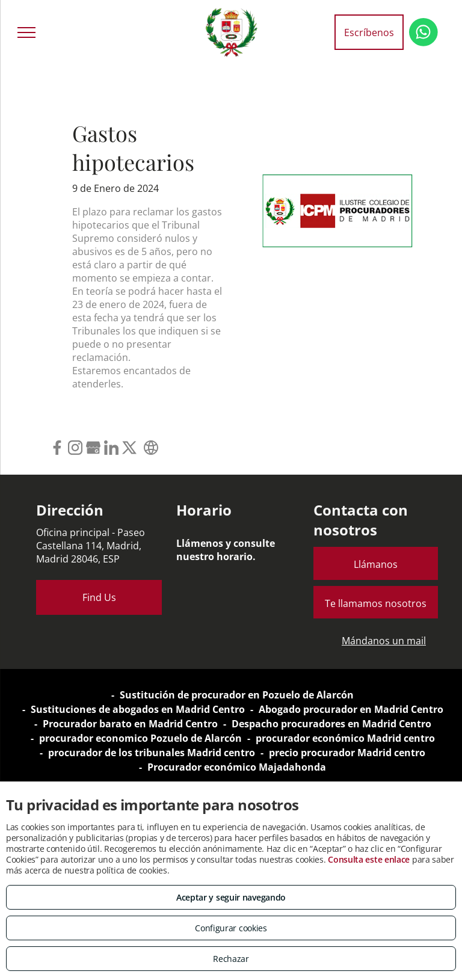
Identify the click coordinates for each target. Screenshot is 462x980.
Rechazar (231, 959)
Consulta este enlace (369, 859)
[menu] (26, 32)
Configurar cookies (231, 928)
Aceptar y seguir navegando (231, 897)
